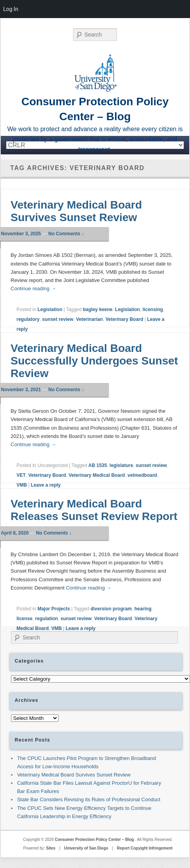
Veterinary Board (124, 319)
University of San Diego (86, 848)
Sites (51, 848)
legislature (121, 465)
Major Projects (54, 609)
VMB (22, 485)
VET (21, 475)
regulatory (28, 319)
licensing (153, 309)
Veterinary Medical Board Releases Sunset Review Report (94, 510)
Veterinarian (89, 319)
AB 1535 (98, 465)
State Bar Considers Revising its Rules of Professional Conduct (89, 799)
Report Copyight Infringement (145, 848)
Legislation (50, 309)
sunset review (58, 319)
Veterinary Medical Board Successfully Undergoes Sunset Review (94, 361)
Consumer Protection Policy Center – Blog (95, 840)
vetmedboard (142, 475)
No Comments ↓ (66, 234)
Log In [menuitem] (11, 9)
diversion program (111, 609)
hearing (143, 609)
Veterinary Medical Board (97, 475)
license (25, 619)
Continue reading (33, 288)
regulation (46, 619)
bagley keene (98, 309)
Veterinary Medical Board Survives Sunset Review (76, 211)
